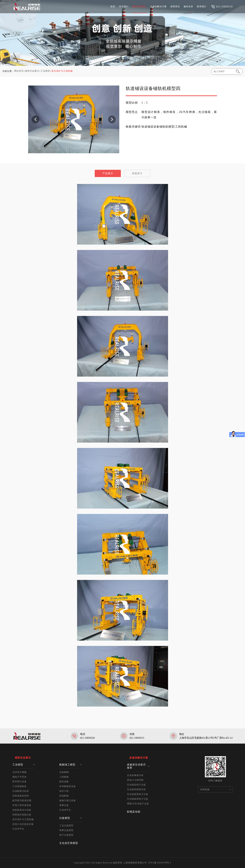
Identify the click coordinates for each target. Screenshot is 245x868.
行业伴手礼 (18, 829)
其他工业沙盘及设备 (23, 824)
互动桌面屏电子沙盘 (138, 794)
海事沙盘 (64, 805)
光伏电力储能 (20, 772)
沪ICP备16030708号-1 (160, 863)
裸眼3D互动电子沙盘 (138, 804)
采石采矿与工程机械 (62, 71)
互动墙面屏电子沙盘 (138, 799)
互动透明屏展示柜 (136, 789)
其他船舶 (64, 796)
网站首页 (19, 71)
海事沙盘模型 (66, 830)
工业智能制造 (20, 786)
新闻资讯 (175, 7)
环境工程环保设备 (22, 805)
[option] (74, 119)
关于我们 (124, 7)
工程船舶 (64, 777)
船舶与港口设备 (68, 801)
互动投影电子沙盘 (136, 785)
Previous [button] (35, 119)
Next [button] (112, 119)
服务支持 (188, 7)
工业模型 (45, 71)
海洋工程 (64, 791)
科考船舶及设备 (68, 786)
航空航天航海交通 (22, 801)
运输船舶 (64, 772)
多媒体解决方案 (158, 7)
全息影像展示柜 (135, 775)
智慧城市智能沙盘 (22, 815)
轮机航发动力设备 (22, 810)
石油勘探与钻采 (21, 791)
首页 (113, 7)
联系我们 (202, 7)
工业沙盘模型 (66, 826)
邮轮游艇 (64, 782)
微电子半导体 (20, 777)
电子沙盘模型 (66, 835)
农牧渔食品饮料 (21, 796)
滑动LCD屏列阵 (135, 780)
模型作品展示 (139, 7)
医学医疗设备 (20, 782)
